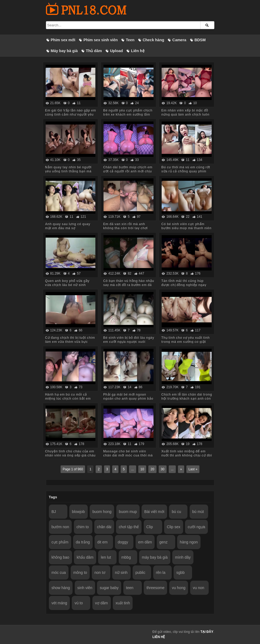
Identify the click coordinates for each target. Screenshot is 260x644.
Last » (193, 469)
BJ (54, 512)
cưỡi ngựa (196, 527)
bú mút (198, 512)
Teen (130, 40)
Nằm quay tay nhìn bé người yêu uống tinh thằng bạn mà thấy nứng (68, 171)
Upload (116, 51)
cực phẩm (60, 542)
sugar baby (109, 588)
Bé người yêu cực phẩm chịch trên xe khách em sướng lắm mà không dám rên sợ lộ (128, 114)
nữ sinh (121, 573)
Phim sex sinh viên (101, 40)
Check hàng (153, 40)
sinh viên (85, 588)
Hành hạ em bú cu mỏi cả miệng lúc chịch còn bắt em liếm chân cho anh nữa (68, 399)
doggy (123, 542)
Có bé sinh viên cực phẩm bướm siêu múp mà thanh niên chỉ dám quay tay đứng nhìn (186, 228)
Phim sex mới (63, 40)
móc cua (59, 573)
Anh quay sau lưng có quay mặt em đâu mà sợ (68, 226)
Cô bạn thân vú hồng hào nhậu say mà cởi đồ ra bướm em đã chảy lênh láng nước (129, 285)
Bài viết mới (154, 512)
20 (152, 469)
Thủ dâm (94, 51)
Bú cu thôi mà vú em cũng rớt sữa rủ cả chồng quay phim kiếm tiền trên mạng (186, 171)
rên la (161, 573)
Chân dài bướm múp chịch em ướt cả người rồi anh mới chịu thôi (128, 171)
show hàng (61, 588)
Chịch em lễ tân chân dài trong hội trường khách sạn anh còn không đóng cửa (187, 399)
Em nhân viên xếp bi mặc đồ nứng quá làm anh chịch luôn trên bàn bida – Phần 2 (185, 114)
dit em (102, 542)
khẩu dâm (85, 557)
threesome (155, 588)
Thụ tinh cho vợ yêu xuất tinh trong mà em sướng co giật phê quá (185, 342)
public (140, 573)
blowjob (78, 512)
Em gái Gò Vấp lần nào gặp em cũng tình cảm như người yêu (71, 112)
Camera (179, 40)
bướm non (60, 527)
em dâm (145, 542)
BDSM (200, 40)
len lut (106, 557)
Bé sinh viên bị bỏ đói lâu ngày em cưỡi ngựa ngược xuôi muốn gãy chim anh (129, 342)
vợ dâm (101, 603)
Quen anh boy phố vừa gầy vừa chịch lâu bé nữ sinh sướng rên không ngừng (67, 285)
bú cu (176, 512)
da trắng (83, 542)
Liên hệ (138, 51)
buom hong (102, 512)
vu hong (179, 588)
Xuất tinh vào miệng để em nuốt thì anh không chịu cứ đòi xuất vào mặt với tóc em (187, 455)
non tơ (100, 573)
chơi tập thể (129, 527)
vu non (199, 588)
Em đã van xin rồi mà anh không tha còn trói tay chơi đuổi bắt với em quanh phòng (127, 228)
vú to (79, 603)
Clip (150, 527)
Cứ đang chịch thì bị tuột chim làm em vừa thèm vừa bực (70, 340)
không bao (60, 557)
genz (164, 542)
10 (142, 469)
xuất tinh (123, 603)
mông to (80, 573)
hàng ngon (189, 542)
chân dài (104, 527)
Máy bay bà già (64, 51)
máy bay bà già (155, 557)
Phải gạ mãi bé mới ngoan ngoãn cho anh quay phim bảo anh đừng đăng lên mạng (128, 399)
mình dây (183, 557)
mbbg (126, 557)
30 (163, 469)
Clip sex (174, 527)
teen (130, 588)
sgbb (180, 573)
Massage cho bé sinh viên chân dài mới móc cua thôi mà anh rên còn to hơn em (128, 455)
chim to (83, 527)
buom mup (128, 512)
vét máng (59, 603)
